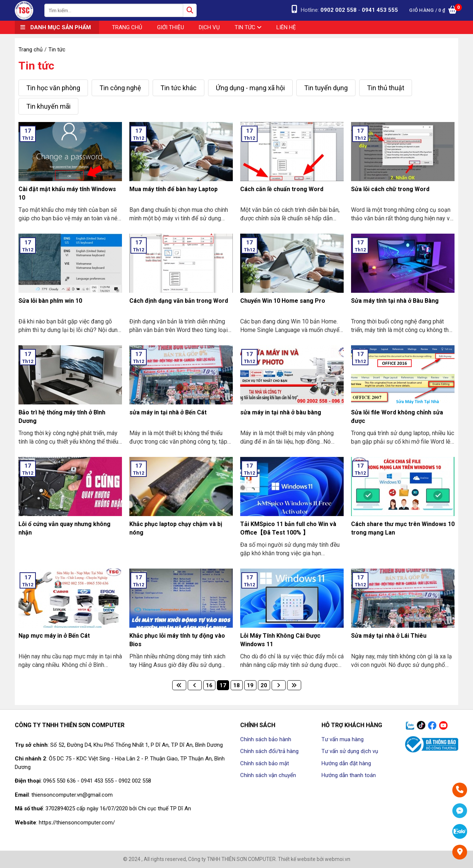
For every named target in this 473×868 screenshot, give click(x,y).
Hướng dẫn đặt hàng (346, 763)
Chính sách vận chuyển (268, 775)
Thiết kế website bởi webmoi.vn (314, 859)
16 (209, 685)
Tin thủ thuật (386, 88)
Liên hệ (286, 27)
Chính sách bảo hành (266, 739)
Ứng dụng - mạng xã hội (250, 88)
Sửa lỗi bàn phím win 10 (50, 301)
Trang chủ (127, 27)
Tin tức (248, 27)
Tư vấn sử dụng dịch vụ (350, 751)
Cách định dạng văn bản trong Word (179, 301)
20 (264, 685)
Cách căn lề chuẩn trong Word (282, 189)
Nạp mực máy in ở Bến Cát (54, 636)
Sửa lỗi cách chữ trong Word (390, 189)
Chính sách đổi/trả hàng (269, 751)
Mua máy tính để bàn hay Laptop (173, 189)
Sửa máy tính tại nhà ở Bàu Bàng (395, 301)
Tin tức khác (178, 88)
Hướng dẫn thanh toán (349, 775)
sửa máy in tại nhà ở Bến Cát (168, 412)
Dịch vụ (209, 27)
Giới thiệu (171, 27)
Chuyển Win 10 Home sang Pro (283, 301)
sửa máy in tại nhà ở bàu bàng (281, 412)
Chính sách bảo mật (265, 763)
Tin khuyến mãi (48, 106)
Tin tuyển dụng (326, 88)
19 (250, 685)
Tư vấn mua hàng (343, 739)
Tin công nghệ (120, 88)
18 (236, 685)
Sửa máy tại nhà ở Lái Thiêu (389, 636)
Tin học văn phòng (53, 88)
